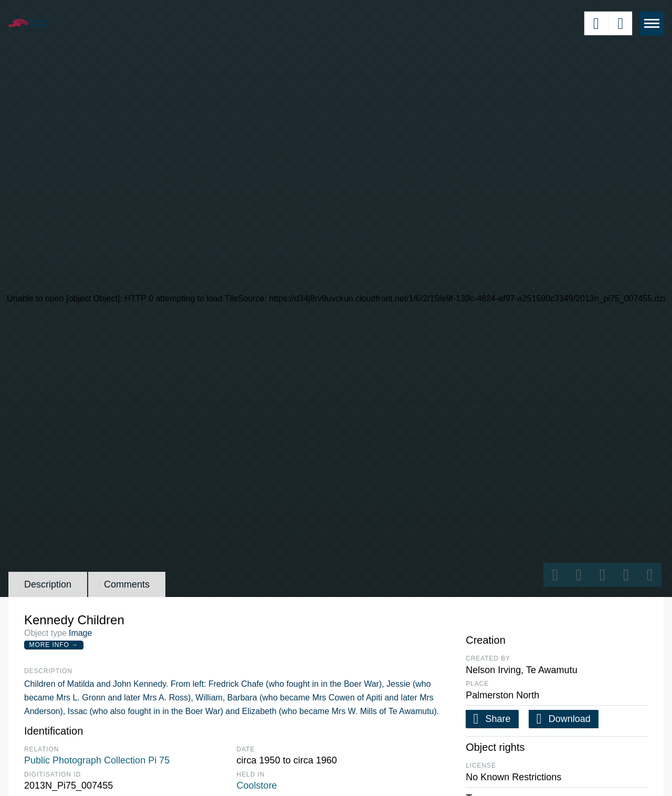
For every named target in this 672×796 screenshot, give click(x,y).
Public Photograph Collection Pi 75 (97, 760)
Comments (127, 584)
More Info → (54, 645)
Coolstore (257, 785)
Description (48, 584)
